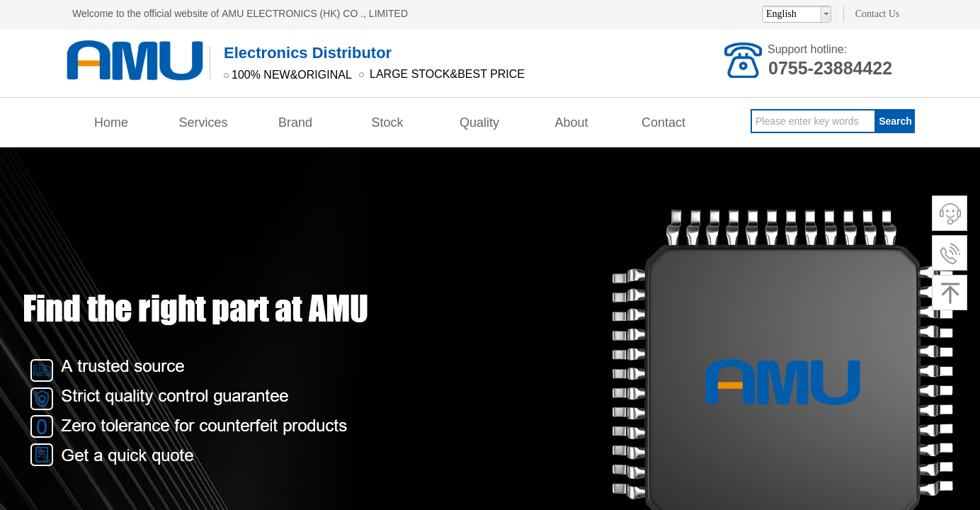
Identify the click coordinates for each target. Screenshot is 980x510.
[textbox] (813, 121)
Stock (387, 123)
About (571, 123)
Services (203, 123)
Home (111, 123)
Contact (663, 123)
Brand (295, 123)
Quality (479, 123)
